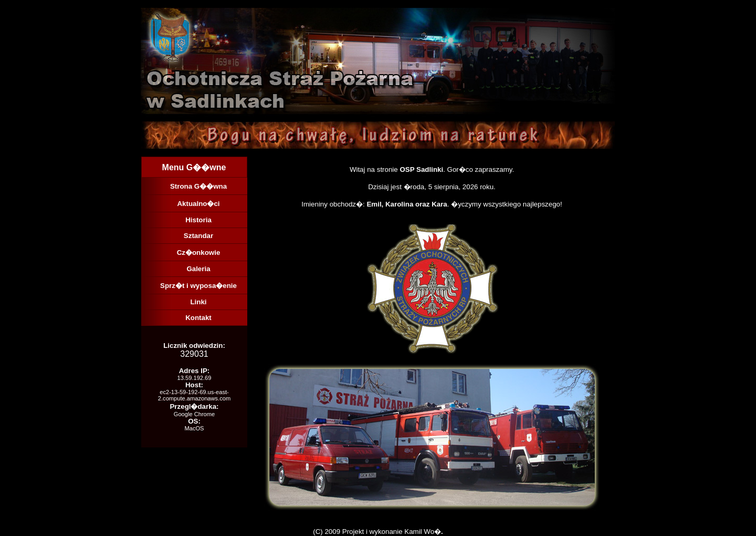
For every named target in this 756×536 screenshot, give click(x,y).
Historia (198, 220)
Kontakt (198, 318)
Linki (198, 302)
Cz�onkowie (199, 252)
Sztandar (198, 236)
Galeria (198, 269)
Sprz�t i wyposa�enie (198, 286)
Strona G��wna (198, 186)
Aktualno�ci (198, 204)
